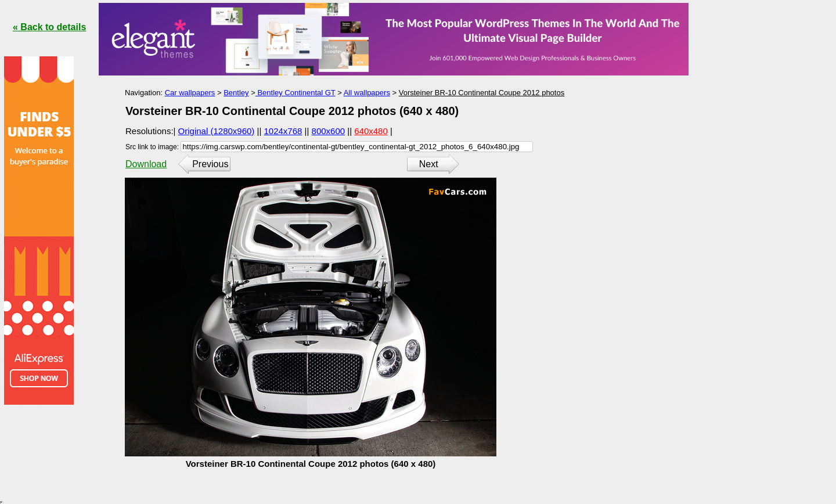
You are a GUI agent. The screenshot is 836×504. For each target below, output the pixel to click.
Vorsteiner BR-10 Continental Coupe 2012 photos (482, 93)
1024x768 (283, 131)
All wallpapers (367, 93)
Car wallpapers (190, 93)
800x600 (329, 131)
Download (146, 164)
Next (429, 164)
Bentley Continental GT (296, 93)
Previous (210, 164)
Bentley (236, 93)
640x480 (371, 131)
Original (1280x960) (217, 131)
